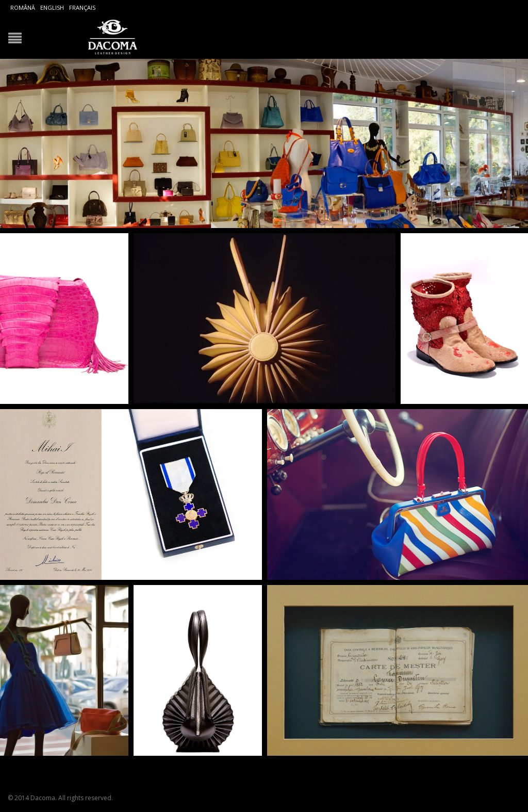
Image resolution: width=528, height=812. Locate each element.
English (52, 7)
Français (82, 7)
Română (23, 7)
